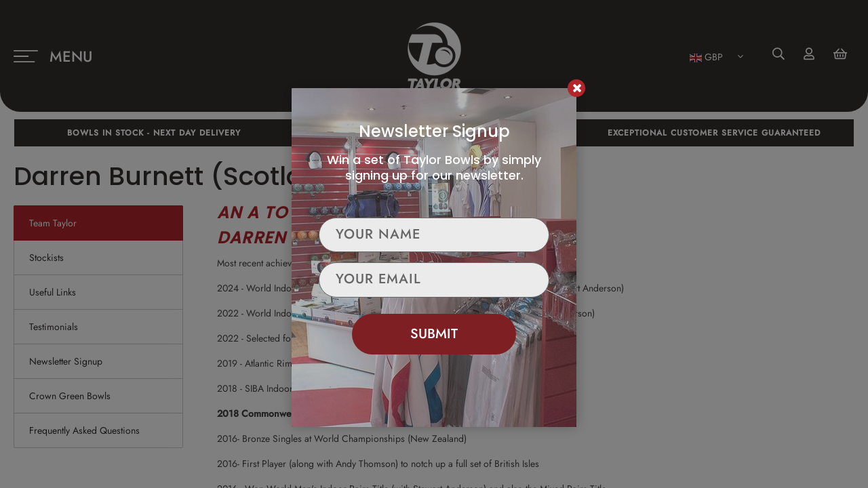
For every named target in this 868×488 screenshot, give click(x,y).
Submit (434, 334)
